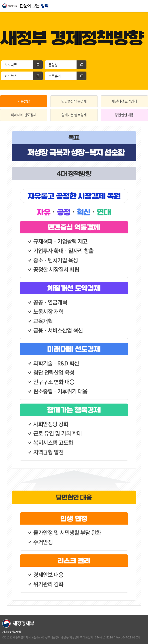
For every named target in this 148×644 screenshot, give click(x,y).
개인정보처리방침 (12, 632)
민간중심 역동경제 (74, 101)
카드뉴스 (24, 76)
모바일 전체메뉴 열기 (142, 6)
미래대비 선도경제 (24, 115)
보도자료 (24, 65)
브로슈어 (67, 76)
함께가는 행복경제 (74, 115)
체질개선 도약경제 (124, 101)
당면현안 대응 (124, 115)
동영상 (67, 65)
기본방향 (24, 101)
